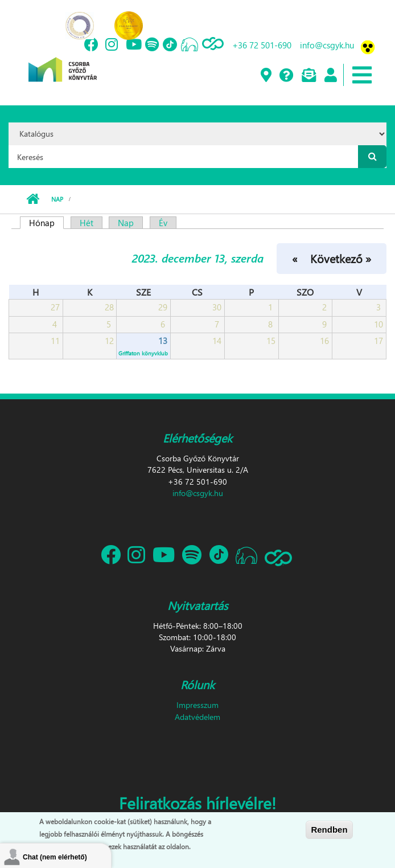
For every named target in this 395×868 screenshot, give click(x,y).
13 (163, 341)
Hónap (46, 223)
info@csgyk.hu (327, 45)
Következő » (341, 258)
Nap (57, 199)
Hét (87, 223)
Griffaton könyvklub (143, 353)
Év (163, 223)
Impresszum (197, 705)
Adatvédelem (197, 717)
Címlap (33, 199)
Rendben (329, 830)
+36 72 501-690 (262, 45)
